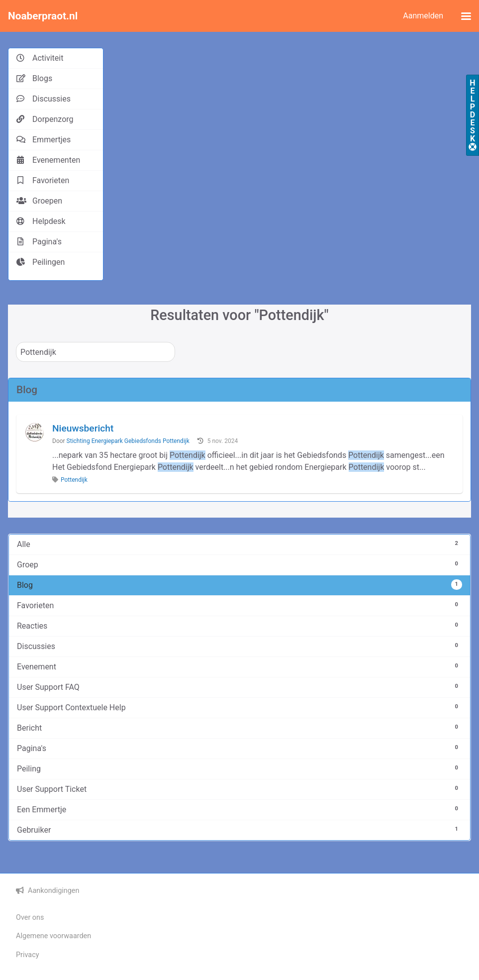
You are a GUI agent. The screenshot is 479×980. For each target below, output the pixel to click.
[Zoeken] (96, 352)
